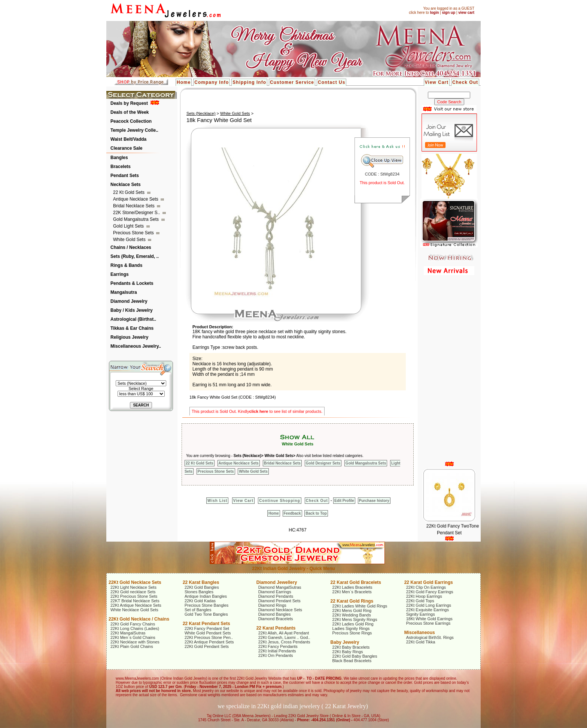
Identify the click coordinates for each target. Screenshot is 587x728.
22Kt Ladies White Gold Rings (360, 606)
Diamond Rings (272, 605)
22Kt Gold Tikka (421, 642)
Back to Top (316, 513)
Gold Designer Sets (323, 463)
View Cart (437, 82)
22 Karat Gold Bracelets (356, 582)
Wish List (217, 501)
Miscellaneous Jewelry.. (136, 346)
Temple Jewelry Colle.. (134, 130)
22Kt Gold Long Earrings (429, 605)
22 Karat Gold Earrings (429, 582)
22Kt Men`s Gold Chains (133, 637)
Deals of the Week (130, 112)
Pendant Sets (125, 176)
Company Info (212, 82)
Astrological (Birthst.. (133, 319)
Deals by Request (129, 103)
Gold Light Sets (129, 226)
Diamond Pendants (276, 596)
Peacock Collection (131, 121)
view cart (466, 13)
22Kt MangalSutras (128, 633)
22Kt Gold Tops (420, 601)
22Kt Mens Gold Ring (352, 610)
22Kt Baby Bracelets (351, 647)
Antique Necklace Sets (136, 199)
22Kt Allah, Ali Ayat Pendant (284, 633)
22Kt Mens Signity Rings (355, 619)
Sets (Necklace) (201, 113)
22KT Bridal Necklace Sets (135, 601)
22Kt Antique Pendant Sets (209, 642)
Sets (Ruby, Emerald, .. (135, 256)
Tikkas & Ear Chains (132, 328)
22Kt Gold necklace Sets (133, 592)
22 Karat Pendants (276, 628)
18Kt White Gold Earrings (429, 619)
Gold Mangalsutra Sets (136, 219)
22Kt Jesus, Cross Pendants (284, 642)
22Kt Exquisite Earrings (428, 610)
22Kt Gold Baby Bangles (355, 656)
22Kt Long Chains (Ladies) (135, 628)
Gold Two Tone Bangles (206, 614)
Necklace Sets (126, 185)
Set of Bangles (198, 610)
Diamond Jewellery (277, 582)
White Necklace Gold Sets (134, 610)
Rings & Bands (126, 265)
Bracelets (121, 167)
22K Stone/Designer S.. (137, 213)
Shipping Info (249, 82)
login (434, 13)
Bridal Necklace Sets (134, 206)
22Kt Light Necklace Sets (133, 587)
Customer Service (292, 82)
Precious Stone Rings (352, 633)
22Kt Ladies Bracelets (352, 587)
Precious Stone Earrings (428, 623)
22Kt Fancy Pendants (278, 646)
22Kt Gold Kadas (200, 601)
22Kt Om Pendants (276, 655)
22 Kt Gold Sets (129, 192)
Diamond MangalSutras (280, 587)
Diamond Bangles (275, 614)
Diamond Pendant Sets (279, 601)
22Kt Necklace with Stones (135, 642)
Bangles (119, 158)
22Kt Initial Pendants (277, 651)
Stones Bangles (199, 592)
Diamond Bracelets (276, 619)
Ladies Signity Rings (351, 628)
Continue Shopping (279, 501)
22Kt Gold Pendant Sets (207, 646)
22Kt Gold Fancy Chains (133, 624)
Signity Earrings (421, 614)
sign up (448, 13)
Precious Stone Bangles (206, 605)
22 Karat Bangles (201, 582)
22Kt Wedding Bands (352, 615)
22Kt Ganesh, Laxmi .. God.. (284, 637)
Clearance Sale (126, 148)
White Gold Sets (130, 240)
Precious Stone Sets (134, 233)
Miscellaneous (420, 633)
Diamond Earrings (275, 592)
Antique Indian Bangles (206, 596)
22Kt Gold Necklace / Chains (139, 619)
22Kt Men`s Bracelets (352, 592)
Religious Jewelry (129, 337)
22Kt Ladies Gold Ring (353, 624)
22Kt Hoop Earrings (424, 596)
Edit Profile (344, 501)
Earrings (120, 274)
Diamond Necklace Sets (280, 610)
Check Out (465, 82)
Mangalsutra (124, 292)
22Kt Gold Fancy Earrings (430, 592)
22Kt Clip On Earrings (426, 587)
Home (184, 82)
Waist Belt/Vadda (128, 139)
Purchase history (374, 501)
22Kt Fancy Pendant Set (207, 628)
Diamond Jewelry (129, 301)
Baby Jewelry (345, 642)
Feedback (292, 513)
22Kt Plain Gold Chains (132, 646)
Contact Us (331, 82)
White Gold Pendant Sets (208, 633)
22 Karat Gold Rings (352, 601)
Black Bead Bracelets (352, 661)
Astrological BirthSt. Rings (430, 637)
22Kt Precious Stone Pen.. (209, 637)
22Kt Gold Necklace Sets (135, 582)
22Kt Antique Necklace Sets (136, 605)
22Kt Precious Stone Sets (134, 596)
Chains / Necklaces (131, 247)
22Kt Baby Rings (348, 652)
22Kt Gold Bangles (202, 587)
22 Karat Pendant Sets (206, 624)
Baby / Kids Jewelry (132, 310)
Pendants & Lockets (132, 283)
